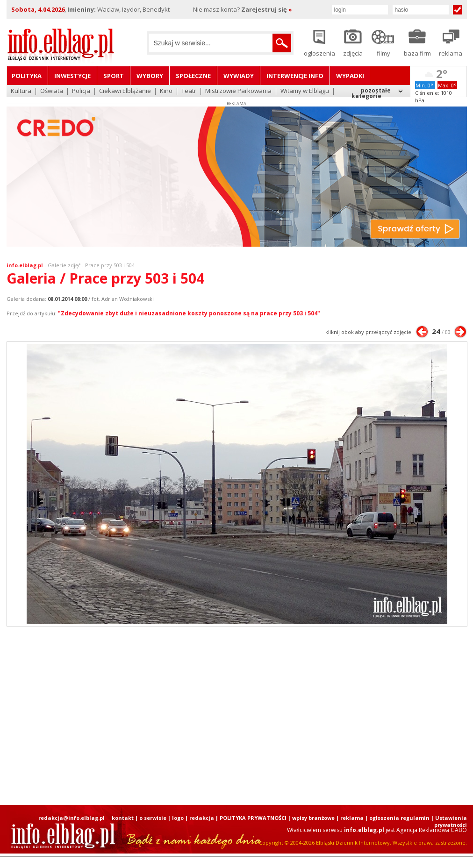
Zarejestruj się (267, 9)
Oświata (52, 91)
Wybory (150, 76)
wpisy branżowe (313, 818)
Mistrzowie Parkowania (238, 91)
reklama (352, 818)
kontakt (123, 818)
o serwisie (153, 818)
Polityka (27, 76)
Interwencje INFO (295, 76)
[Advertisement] (236, 716)
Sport (114, 76)
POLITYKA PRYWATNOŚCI (253, 818)
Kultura (21, 91)
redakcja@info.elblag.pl (72, 818)
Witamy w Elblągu (305, 91)
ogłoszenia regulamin (399, 818)
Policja (81, 91)
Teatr (189, 91)
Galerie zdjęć (64, 265)
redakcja (202, 818)
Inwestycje (72, 76)
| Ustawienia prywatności (449, 821)
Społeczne (193, 76)
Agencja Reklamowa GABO (432, 830)
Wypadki (350, 76)
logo (178, 818)
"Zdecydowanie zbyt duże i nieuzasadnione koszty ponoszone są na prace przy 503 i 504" (189, 313)
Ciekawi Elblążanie (125, 91)
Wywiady (239, 76)
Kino (166, 91)
